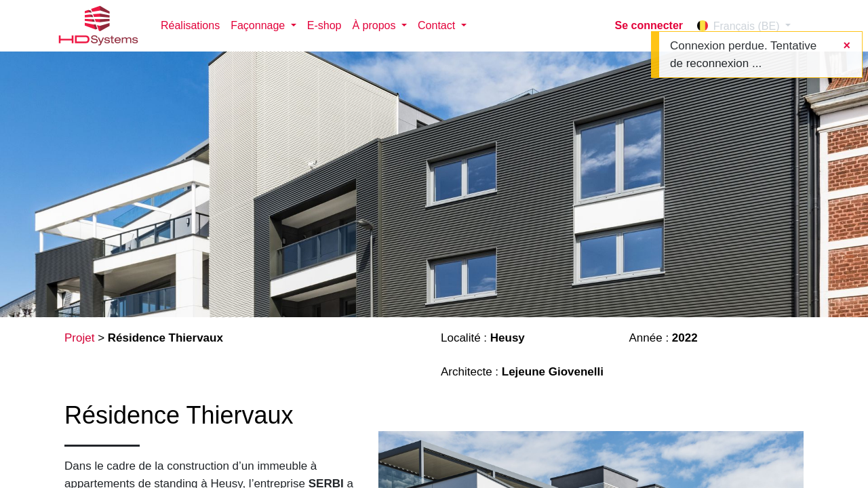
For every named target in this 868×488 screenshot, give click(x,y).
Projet (79, 338)
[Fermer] (847, 46)
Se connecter (649, 25)
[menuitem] (190, 26)
